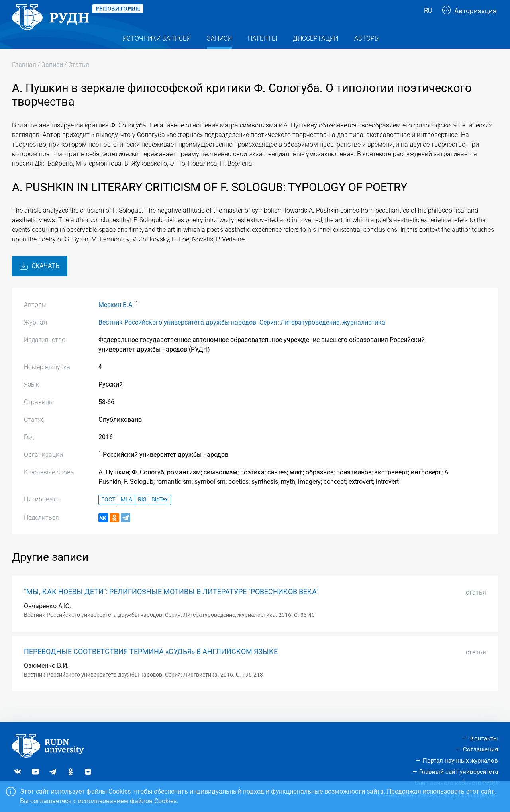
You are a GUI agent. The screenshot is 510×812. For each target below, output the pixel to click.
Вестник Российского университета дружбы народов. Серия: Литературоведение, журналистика (242, 338)
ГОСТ (108, 515)
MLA (127, 515)
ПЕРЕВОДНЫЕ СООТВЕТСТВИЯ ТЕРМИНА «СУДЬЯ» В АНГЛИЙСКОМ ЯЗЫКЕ (151, 667)
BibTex (160, 515)
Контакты (484, 739)
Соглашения (481, 749)
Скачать (39, 282)
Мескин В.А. (116, 320)
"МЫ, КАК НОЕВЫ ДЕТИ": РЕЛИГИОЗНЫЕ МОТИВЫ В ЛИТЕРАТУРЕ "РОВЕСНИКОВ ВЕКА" (171, 607)
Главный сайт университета (459, 772)
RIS (142, 515)
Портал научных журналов (460, 761)
